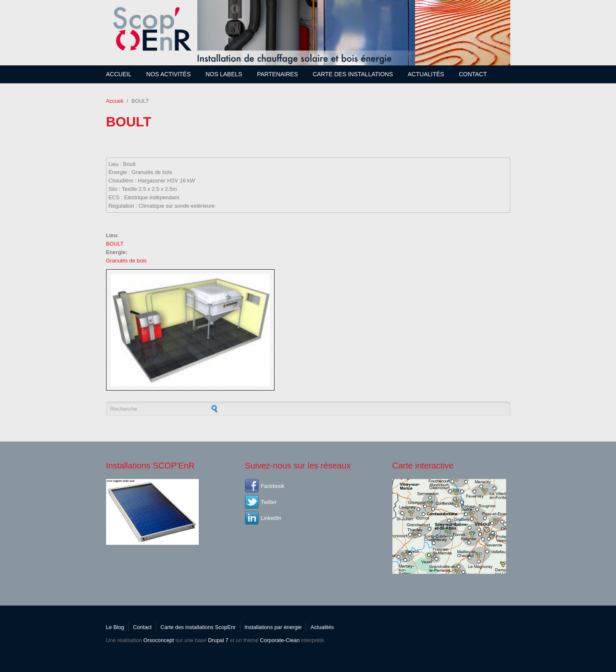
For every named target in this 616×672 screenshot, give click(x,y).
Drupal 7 (218, 640)
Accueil (119, 74)
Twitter (269, 502)
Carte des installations (353, 74)
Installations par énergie (273, 627)
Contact (473, 74)
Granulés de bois (127, 261)
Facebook (273, 486)
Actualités (426, 74)
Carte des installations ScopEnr (198, 627)
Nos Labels (224, 74)
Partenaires (277, 74)
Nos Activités (168, 74)
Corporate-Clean (280, 640)
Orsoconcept (159, 640)
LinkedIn (271, 518)
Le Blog (115, 627)
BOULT (115, 244)
